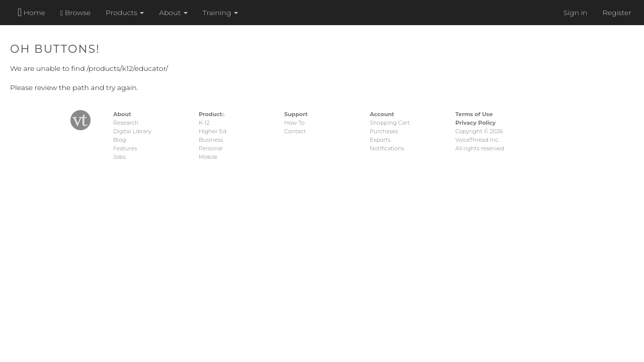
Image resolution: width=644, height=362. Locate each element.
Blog (119, 140)
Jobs (119, 157)
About (173, 13)
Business (211, 140)
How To (294, 123)
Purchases (384, 131)
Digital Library (132, 131)
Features (125, 148)
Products (125, 13)
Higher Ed (213, 131)
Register (617, 13)
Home (31, 12)
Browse (75, 13)
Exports (380, 140)
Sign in (576, 13)
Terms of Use (474, 114)
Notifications (387, 148)
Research (126, 123)
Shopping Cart (390, 123)
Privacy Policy (475, 123)
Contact (295, 131)
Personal (211, 148)
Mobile (208, 157)
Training (220, 13)
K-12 (204, 123)
